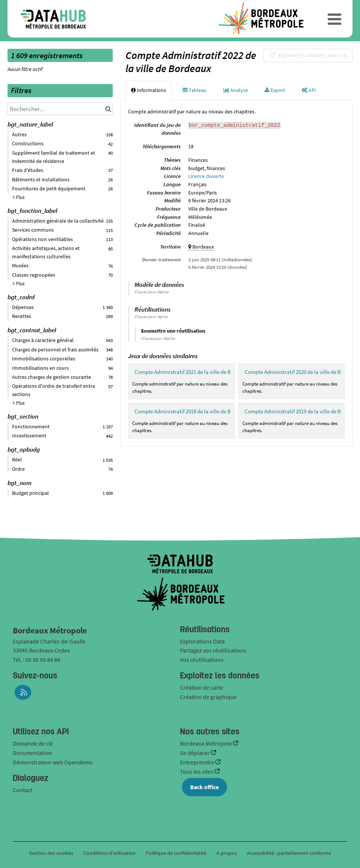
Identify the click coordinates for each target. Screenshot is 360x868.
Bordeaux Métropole (206, 743)
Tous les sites (197, 772)
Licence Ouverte (206, 176)
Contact (23, 790)
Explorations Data (202, 641)
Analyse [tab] (236, 90)
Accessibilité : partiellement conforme (289, 853)
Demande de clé (33, 743)
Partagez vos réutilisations (213, 650)
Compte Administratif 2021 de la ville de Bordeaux (192, 372)
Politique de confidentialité (177, 853)
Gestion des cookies (51, 853)
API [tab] (309, 90)
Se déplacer (195, 753)
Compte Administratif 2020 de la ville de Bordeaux (302, 372)
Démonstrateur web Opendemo (53, 762)
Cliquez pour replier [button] (151, 316)
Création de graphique (208, 697)
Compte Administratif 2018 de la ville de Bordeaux (192, 411)
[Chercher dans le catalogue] (108, 109)
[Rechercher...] (60, 109)
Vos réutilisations (202, 660)
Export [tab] (275, 90)
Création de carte (202, 687)
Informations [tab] (149, 90)
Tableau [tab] (195, 90)
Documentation (33, 753)
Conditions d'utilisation (110, 853)
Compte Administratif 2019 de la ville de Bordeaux (302, 411)
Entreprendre (198, 762)
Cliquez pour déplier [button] (152, 292)
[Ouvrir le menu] (335, 19)
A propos (227, 853)
